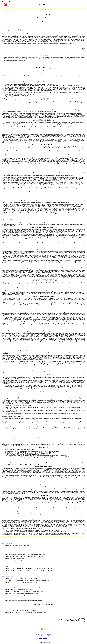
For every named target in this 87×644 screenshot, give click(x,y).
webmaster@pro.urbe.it (47, 642)
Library (42, 636)
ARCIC (48, 2)
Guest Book (41, 638)
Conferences (50, 634)
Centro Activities (39, 634)
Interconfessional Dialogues (42, 2)
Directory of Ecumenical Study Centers (40, 637)
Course (43, 634)
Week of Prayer (38, 636)
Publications (46, 634)
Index (37, 2)
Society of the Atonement (49, 637)
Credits (44, 638)
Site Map (47, 638)
